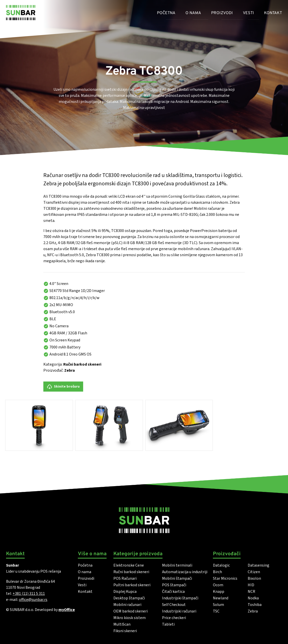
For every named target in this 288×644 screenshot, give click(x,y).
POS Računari (125, 578)
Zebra (70, 370)
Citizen (254, 572)
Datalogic (221, 565)
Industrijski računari (179, 611)
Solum (218, 605)
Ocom (218, 585)
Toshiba (255, 605)
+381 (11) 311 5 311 (29, 594)
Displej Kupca (125, 592)
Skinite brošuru (63, 387)
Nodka (253, 598)
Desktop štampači (129, 598)
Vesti (248, 13)
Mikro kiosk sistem (130, 618)
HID (251, 585)
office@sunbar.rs (33, 600)
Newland (221, 598)
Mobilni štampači (177, 578)
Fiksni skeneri (125, 631)
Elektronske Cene (129, 565)
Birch (217, 572)
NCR (251, 592)
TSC (216, 611)
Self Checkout (174, 605)
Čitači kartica (173, 592)
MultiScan (122, 624)
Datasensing (259, 565)
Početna (166, 13)
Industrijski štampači (180, 598)
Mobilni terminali (177, 565)
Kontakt (273, 13)
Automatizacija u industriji (185, 572)
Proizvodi (222, 13)
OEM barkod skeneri (131, 611)
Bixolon (254, 578)
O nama (193, 13)
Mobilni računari (127, 605)
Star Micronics (225, 578)
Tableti (168, 624)
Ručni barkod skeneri (82, 364)
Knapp (219, 592)
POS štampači (174, 585)
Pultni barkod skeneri (132, 585)
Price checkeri (174, 618)
